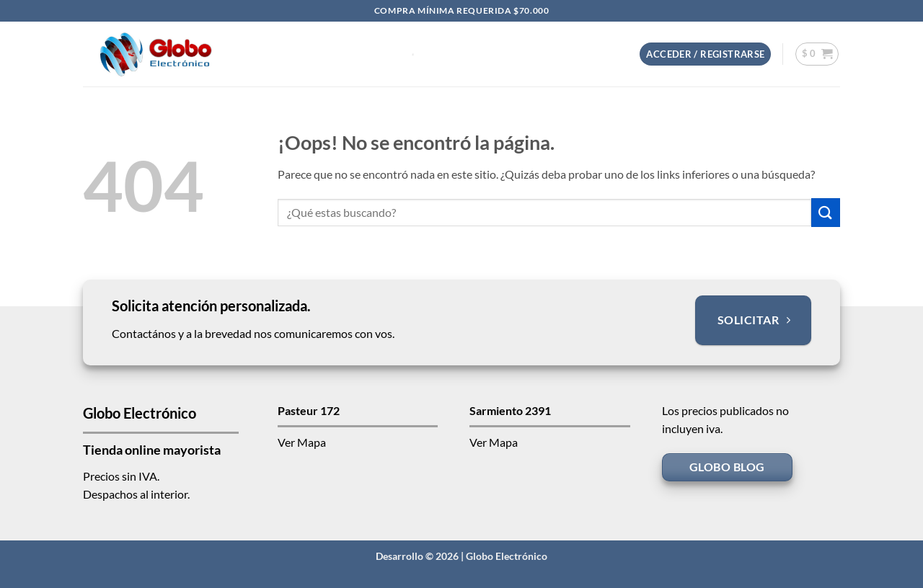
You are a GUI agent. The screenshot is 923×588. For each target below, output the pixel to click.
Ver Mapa (302, 442)
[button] (705, 54)
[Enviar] (826, 212)
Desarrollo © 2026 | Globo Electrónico (461, 556)
